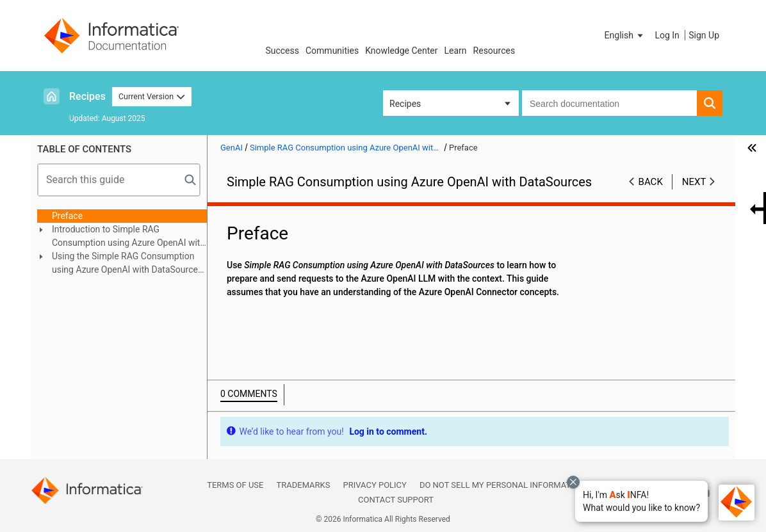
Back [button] (651, 182)
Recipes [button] (405, 104)
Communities (332, 51)
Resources (494, 51)
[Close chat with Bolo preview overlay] (573, 482)
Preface (67, 216)
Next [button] (694, 182)
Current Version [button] (152, 96)
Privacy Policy (374, 485)
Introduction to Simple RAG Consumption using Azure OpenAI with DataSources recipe (128, 237)
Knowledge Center (401, 51)
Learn (456, 51)
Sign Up (704, 35)
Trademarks (303, 485)
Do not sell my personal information (502, 485)
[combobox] (609, 103)
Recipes (87, 96)
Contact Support (396, 500)
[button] (641, 501)
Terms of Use (235, 485)
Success (282, 51)
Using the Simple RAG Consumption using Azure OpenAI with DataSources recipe (127, 264)
